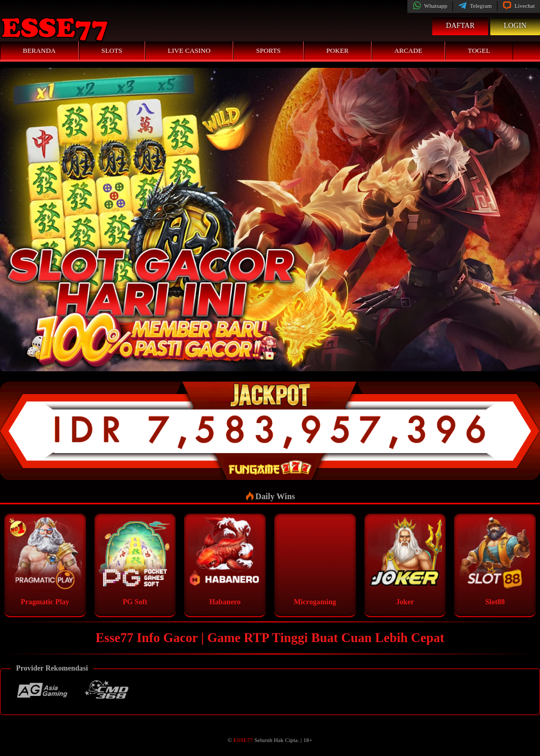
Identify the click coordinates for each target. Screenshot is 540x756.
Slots (112, 50)
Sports (268, 50)
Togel (479, 50)
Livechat (519, 6)
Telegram (475, 6)
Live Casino (189, 50)
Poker (338, 50)
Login (515, 26)
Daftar (460, 26)
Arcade (408, 50)
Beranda (39, 50)
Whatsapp (430, 6)
